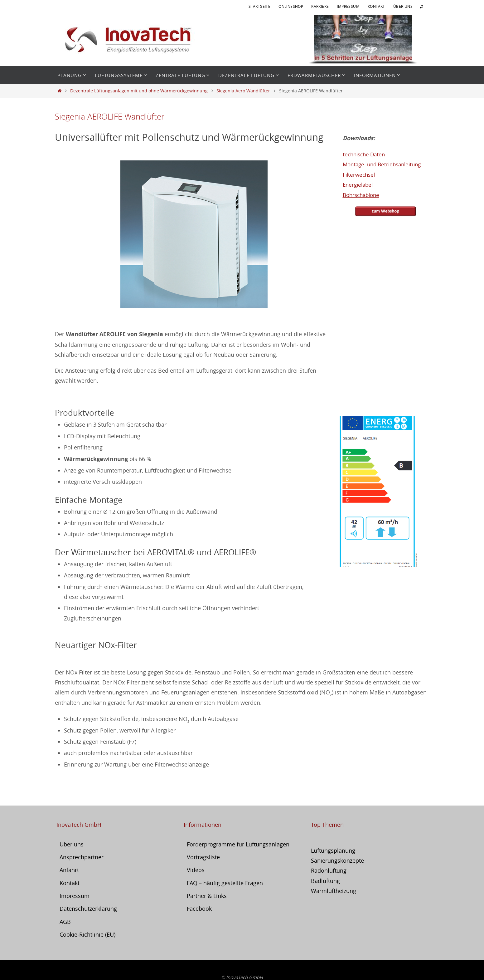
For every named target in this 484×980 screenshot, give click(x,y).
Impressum (348, 6)
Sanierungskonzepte (337, 860)
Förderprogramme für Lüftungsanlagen (238, 844)
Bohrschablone (363, 194)
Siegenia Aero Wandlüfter (243, 91)
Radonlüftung (329, 870)
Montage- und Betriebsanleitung (385, 164)
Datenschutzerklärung (88, 909)
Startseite (259, 6)
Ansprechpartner (82, 857)
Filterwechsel (360, 174)
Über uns (403, 6)
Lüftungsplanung (333, 850)
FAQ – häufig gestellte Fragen (225, 883)
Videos (196, 870)
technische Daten (365, 154)
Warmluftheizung (334, 891)
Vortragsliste (203, 857)
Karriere (320, 6)
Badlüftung (325, 881)
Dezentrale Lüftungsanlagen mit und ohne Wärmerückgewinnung (139, 91)
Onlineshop (291, 6)
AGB (65, 922)
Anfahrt (69, 870)
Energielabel (359, 184)
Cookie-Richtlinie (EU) (87, 934)
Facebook (199, 909)
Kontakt (376, 6)
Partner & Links (207, 896)
